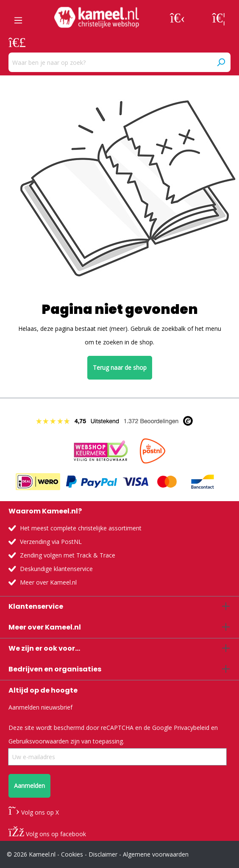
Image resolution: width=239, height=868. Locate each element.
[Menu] (18, 17)
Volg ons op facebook (47, 834)
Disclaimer (103, 854)
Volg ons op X (34, 812)
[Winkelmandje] (17, 42)
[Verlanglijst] (219, 17)
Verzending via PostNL (51, 542)
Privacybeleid (192, 728)
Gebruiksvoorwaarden (39, 741)
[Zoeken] (221, 62)
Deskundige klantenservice (56, 569)
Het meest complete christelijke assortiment (81, 528)
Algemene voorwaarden (156, 854)
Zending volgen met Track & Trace (68, 555)
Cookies (72, 854)
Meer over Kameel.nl (48, 582)
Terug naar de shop (120, 367)
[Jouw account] (178, 17)
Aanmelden (29, 786)
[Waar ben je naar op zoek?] (110, 62)
